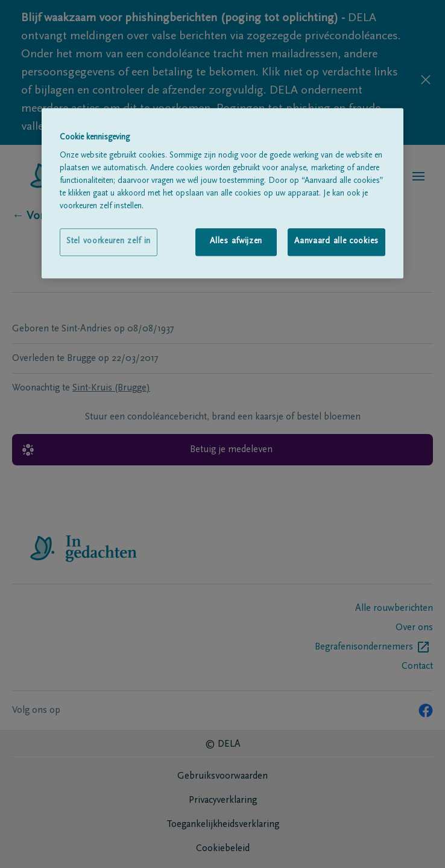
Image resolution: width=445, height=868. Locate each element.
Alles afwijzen (236, 242)
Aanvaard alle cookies (336, 242)
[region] (222, 193)
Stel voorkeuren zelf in (109, 242)
